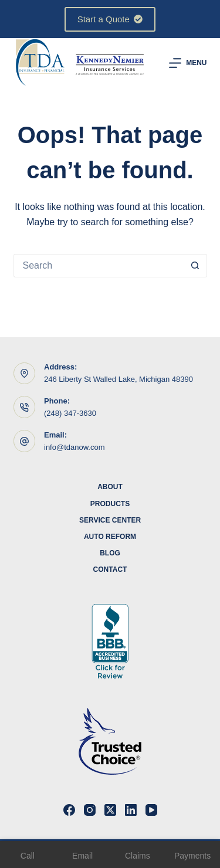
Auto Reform (110, 537)
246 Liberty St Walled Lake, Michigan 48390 (119, 379)
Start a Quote (110, 19)
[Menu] (188, 63)
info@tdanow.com (75, 447)
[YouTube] (151, 810)
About (110, 487)
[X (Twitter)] (110, 810)
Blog (110, 553)
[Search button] (195, 266)
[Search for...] (99, 266)
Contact (110, 569)
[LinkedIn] (131, 810)
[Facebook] (69, 810)
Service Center (110, 520)
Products (110, 504)
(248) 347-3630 (70, 413)
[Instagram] (90, 810)
